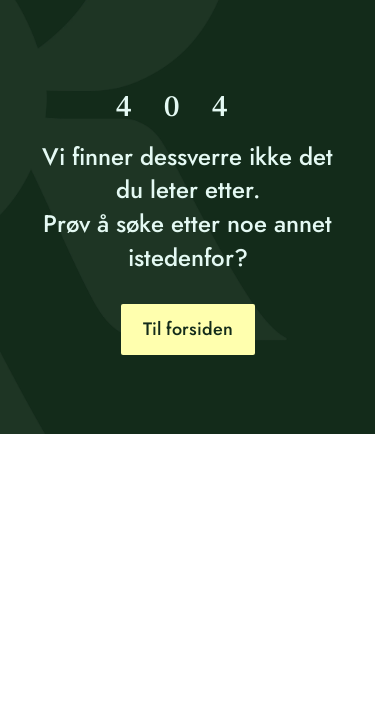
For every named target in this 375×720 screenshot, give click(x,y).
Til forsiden (188, 329)
